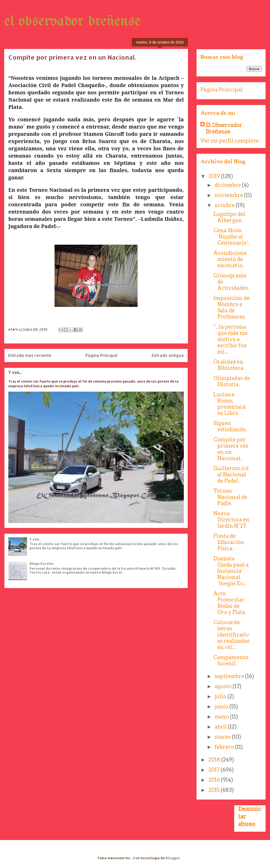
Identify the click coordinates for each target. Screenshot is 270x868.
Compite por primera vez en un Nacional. (231, 449)
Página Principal (102, 355)
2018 (215, 760)
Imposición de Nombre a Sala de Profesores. (232, 307)
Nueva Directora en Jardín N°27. (231, 520)
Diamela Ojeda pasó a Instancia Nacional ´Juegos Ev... (231, 571)
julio (221, 696)
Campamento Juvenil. (231, 660)
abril (221, 727)
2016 (215, 780)
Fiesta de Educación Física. (229, 542)
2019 (215, 176)
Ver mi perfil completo (230, 141)
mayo (222, 717)
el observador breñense (72, 22)
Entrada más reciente (30, 355)
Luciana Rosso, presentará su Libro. (230, 404)
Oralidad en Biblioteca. (229, 365)
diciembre (228, 185)
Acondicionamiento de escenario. (230, 259)
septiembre (230, 676)
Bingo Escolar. (42, 563)
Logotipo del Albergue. (229, 217)
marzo (223, 737)
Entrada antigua (168, 355)
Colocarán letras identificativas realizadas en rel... (231, 635)
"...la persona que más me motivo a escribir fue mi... (231, 339)
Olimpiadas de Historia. (232, 381)
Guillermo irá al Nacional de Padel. (231, 475)
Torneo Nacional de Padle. (230, 497)
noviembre (229, 195)
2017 (215, 770)
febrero (225, 747)
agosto (224, 686)
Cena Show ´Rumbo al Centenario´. (231, 237)
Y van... (15, 372)
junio (222, 707)
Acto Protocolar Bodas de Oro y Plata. (230, 603)
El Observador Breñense (224, 128)
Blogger (173, 858)
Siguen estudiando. (230, 426)
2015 (215, 790)
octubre (225, 205)
